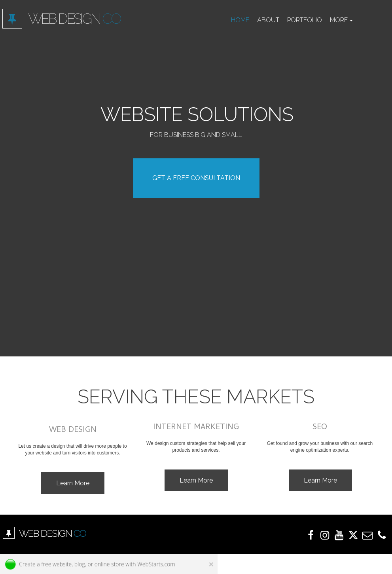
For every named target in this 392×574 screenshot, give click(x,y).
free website (56, 565)
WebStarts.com (156, 565)
